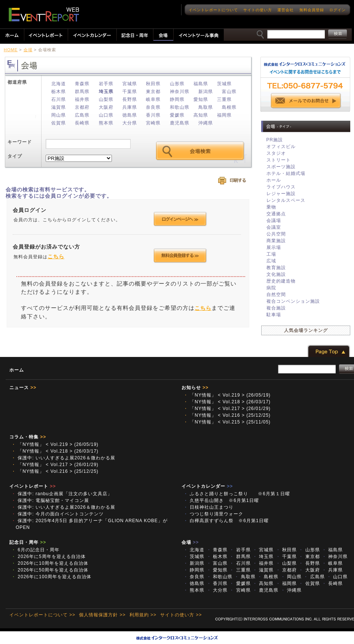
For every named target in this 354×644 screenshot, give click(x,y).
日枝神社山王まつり (208, 507)
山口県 (106, 115)
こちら (56, 256)
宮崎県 (153, 123)
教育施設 (276, 268)
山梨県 (106, 99)
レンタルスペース (286, 200)
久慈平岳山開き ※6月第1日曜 (224, 500)
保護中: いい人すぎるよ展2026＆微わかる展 (63, 458)
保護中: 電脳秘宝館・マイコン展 (50, 500)
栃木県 (59, 92)
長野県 (130, 99)
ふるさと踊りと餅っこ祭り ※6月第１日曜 (237, 494)
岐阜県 (153, 99)
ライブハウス (281, 187)
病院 (271, 288)
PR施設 (275, 140)
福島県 (201, 84)
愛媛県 (177, 115)
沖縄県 (206, 123)
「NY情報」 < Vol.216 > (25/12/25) (227, 415)
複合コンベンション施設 (293, 301)
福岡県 (224, 115)
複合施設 (276, 308)
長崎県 (82, 123)
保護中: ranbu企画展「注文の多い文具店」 (62, 494)
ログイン (338, 10)
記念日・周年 (28, 542)
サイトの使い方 (258, 10)
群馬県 (82, 92)
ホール (274, 180)
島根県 (229, 107)
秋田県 (153, 84)
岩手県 (106, 84)
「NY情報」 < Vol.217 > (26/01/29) (227, 409)
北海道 (59, 84)
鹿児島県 (180, 123)
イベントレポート (33, 486)
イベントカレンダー (207, 486)
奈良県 (153, 107)
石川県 (59, 99)
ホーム (17, 370)
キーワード (20, 142)
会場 (28, 50)
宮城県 (130, 84)
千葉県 (130, 92)
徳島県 (130, 115)
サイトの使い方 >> (181, 615)
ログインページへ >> (180, 219)
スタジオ (276, 153)
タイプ (15, 156)
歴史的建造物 (281, 281)
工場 (271, 254)
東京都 (153, 92)
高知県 (201, 115)
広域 (271, 261)
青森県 (82, 84)
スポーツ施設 (281, 167)
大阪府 (106, 107)
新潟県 (206, 92)
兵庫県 (130, 107)
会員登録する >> (180, 256)
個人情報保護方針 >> (102, 615)
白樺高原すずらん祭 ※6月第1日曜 (226, 521)
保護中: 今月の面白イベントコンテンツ (57, 514)
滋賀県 (59, 107)
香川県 (153, 115)
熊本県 (106, 123)
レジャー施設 (281, 194)
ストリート (279, 160)
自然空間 (276, 295)
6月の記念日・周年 (35, 550)
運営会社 (286, 10)
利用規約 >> (143, 615)
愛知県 (201, 99)
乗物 (271, 207)
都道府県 (17, 82)
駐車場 (274, 315)
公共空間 (276, 234)
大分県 (130, 123)
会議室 (274, 227)
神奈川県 (180, 92)
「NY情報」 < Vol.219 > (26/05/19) (227, 395)
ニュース (23, 388)
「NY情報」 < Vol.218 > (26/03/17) (227, 402)
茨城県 (224, 84)
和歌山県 (180, 107)
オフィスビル (281, 147)
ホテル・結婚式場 (286, 173)
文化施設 (276, 274)
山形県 (177, 84)
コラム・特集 (28, 437)
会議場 (274, 221)
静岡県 (177, 99)
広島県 (82, 115)
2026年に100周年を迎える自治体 (51, 577)
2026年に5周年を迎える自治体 (48, 557)
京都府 (82, 107)
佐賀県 (59, 123)
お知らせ (195, 388)
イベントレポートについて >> (42, 615)
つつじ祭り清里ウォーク (216, 514)
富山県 (229, 92)
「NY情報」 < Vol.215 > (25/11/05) (227, 422)
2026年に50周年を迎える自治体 (50, 570)
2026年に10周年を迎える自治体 (50, 563)
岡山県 (59, 115)
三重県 (224, 99)
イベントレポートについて (213, 10)
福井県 (82, 99)
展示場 (274, 247)
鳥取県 (206, 107)
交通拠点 (276, 214)
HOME (11, 50)
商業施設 (276, 241)
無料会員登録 (312, 10)
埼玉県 (106, 92)
